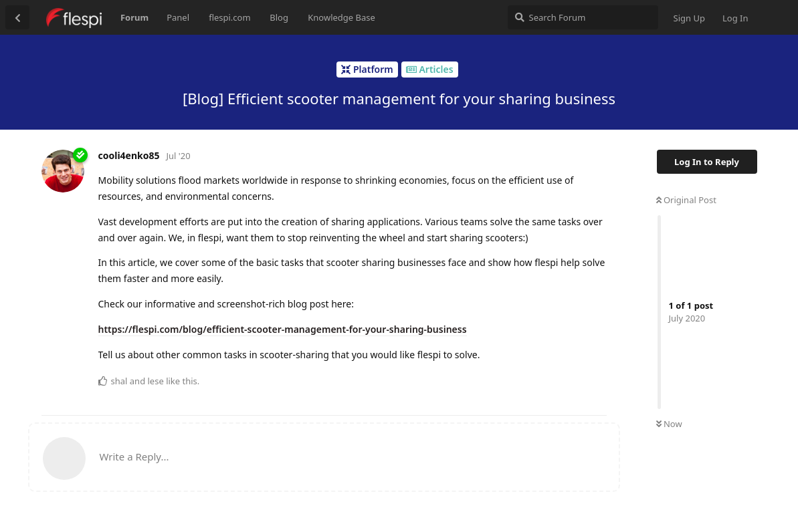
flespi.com (229, 17)
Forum (134, 17)
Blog (279, 17)
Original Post (686, 200)
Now (669, 424)
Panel (178, 17)
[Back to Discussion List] (17, 17)
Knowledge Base (341, 17)
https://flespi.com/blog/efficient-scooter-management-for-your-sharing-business (283, 329)
